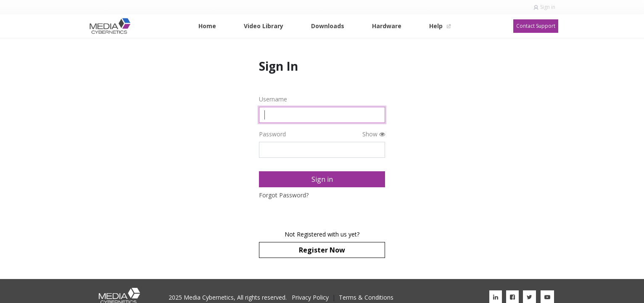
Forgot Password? (284, 195)
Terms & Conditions (366, 297)
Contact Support (536, 26)
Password (272, 134)
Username (273, 99)
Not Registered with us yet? (322, 234)
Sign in (548, 7)
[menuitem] (207, 26)
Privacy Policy (310, 297)
